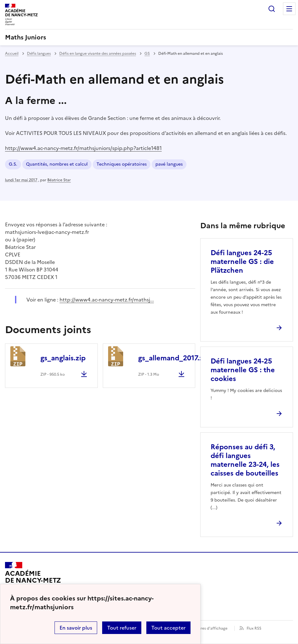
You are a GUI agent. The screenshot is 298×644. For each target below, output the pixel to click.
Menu (289, 9)
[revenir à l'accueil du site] (149, 37)
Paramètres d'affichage (206, 628)
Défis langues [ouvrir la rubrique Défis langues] (39, 54)
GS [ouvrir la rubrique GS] (147, 54)
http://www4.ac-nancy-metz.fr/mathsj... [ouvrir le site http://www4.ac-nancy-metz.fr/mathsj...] (107, 300)
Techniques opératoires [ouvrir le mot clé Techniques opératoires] (122, 164)
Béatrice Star (59, 180)
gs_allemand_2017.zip (174, 358)
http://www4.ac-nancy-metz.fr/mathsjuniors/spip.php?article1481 (83, 148)
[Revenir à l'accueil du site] (33, 580)
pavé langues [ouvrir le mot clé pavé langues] (169, 164)
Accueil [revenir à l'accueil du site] (12, 54)
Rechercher (272, 9)
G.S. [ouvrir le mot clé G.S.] (13, 164)
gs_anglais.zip (63, 358)
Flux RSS (254, 628)
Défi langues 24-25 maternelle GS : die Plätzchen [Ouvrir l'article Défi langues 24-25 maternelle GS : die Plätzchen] (242, 262)
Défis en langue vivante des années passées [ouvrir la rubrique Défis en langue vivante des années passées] (98, 54)
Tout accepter (168, 628)
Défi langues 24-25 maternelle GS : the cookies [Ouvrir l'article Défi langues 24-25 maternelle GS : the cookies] (243, 370)
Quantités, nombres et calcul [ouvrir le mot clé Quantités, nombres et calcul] (57, 164)
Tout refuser (122, 628)
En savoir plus (76, 628)
